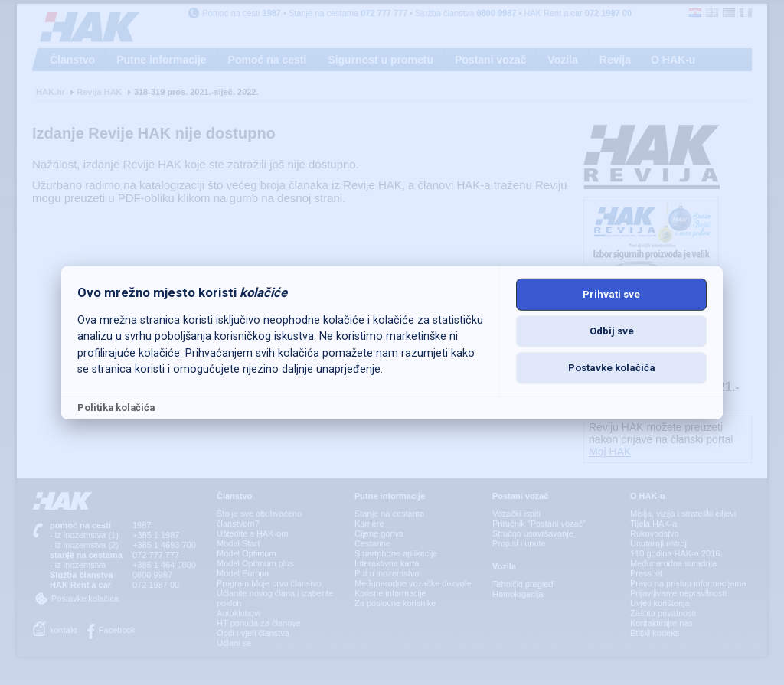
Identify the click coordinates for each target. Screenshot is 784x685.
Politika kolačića (116, 408)
